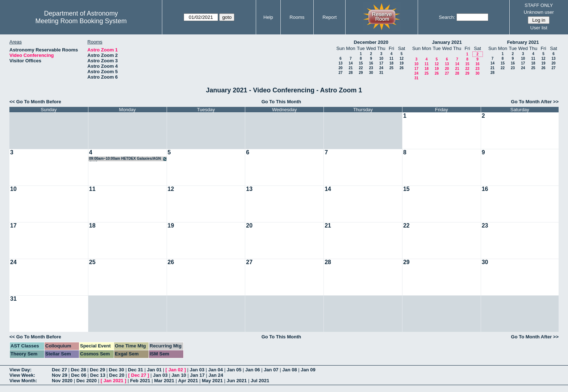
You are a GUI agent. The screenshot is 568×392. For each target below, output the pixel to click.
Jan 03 (197, 370)
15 (361, 63)
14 (350, 63)
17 (381, 63)
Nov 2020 (62, 381)
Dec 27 (59, 370)
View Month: (23, 381)
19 (402, 63)
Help (268, 17)
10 (381, 59)
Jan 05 (234, 370)
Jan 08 (289, 370)
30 (371, 73)
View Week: (22, 375)
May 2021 (212, 381)
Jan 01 (154, 370)
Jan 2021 (114, 381)
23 (371, 68)
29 (361, 73)
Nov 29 (60, 375)
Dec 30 (117, 370)
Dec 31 (135, 370)
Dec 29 (97, 370)
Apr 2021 (188, 381)
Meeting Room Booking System (81, 21)
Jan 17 (197, 375)
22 (361, 68)
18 (391, 63)
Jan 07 (271, 370)
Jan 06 (252, 370)
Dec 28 (79, 370)
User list (539, 28)
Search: (447, 17)
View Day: (20, 370)
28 (350, 73)
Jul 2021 (260, 381)
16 (371, 63)
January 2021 (447, 42)
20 (340, 68)
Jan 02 (176, 370)
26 (402, 68)
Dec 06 (79, 375)
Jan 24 (216, 375)
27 (340, 73)
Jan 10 (179, 375)
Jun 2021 (237, 381)
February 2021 (523, 42)
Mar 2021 (164, 381)
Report (329, 17)
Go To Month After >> (535, 102)
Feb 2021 (140, 381)
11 (391, 59)
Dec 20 (117, 375)
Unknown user (539, 12)
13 (340, 63)
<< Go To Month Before (35, 102)
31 (381, 73)
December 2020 (371, 42)
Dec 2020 (87, 381)
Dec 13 (98, 375)
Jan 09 (308, 370)
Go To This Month (281, 102)
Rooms (297, 17)
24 (381, 68)
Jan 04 (216, 370)
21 (350, 68)
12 (402, 59)
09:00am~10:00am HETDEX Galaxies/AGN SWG (128, 159)
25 (391, 68)
